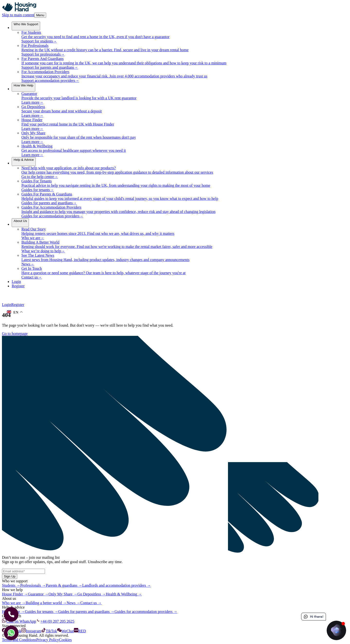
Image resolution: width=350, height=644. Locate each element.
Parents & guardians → (64, 585)
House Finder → (15, 594)
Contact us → (91, 603)
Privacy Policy (48, 640)
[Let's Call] (11, 614)
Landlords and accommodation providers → (117, 585)
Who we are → (14, 603)
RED (80, 631)
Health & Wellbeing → (124, 594)
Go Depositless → (92, 594)
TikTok (49, 631)
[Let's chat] (11, 633)
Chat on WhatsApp (19, 621)
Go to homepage (15, 334)
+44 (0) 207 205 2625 (55, 621)
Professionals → (33, 585)
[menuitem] (26, 26)
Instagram (31, 631)
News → (73, 603)
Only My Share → (63, 594)
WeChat (66, 631)
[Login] (180, 282)
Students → (11, 585)
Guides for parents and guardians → (87, 612)
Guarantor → (38, 594)
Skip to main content (18, 15)
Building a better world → (46, 603)
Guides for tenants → (41, 612)
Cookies (65, 640)
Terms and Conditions (19, 640)
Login (7, 305)
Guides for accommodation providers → (146, 612)
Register (18, 305)
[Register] (180, 286)
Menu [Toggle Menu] (40, 15)
